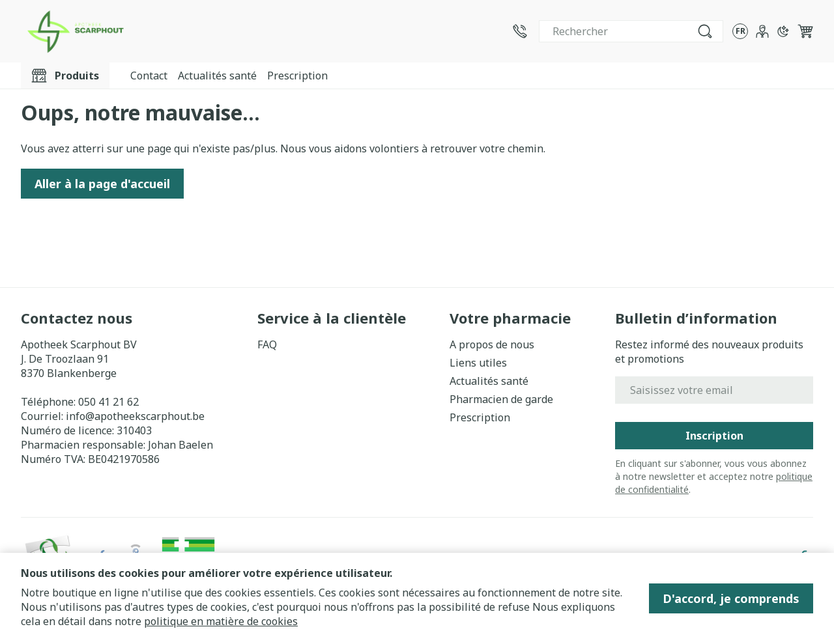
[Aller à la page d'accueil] (75, 31)
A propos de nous (492, 344)
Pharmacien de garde (501, 399)
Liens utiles (478, 363)
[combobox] (631, 31)
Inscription (714, 436)
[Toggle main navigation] (65, 76)
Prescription (297, 76)
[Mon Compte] (762, 31)
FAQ (267, 344)
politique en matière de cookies (221, 621)
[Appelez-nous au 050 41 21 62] (520, 31)
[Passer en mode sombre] (783, 31)
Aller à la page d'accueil (102, 184)
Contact (149, 76)
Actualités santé (217, 76)
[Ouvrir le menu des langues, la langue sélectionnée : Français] (740, 31)
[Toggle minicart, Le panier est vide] (805, 31)
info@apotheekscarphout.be (135, 416)
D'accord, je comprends (731, 598)
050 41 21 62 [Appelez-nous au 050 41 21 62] (108, 402)
